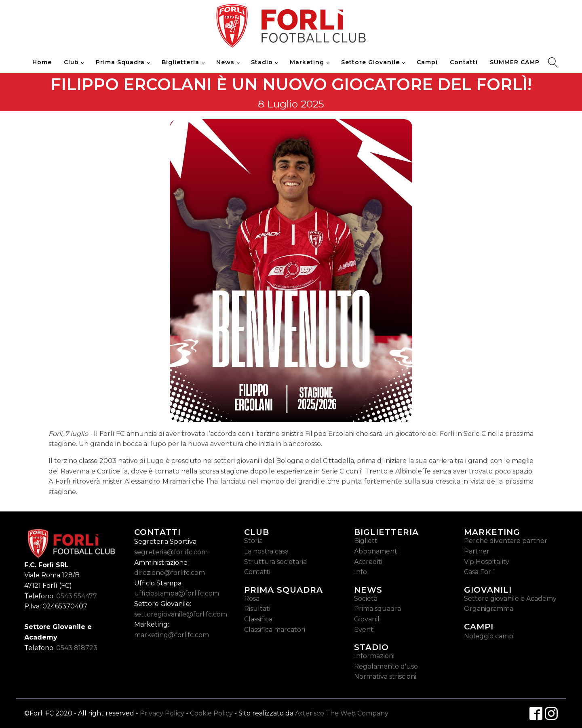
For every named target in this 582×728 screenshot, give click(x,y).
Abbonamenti (376, 551)
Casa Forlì (480, 572)
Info (361, 572)
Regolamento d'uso (386, 666)
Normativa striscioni (385, 676)
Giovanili (367, 619)
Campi (427, 62)
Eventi (364, 630)
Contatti (464, 62)
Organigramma (489, 609)
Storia (253, 541)
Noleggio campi (489, 636)
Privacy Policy (162, 713)
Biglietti (366, 541)
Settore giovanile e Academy (510, 599)
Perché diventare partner (506, 541)
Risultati (257, 609)
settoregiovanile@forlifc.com (181, 614)
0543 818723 (77, 648)
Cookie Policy (211, 713)
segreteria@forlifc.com (171, 552)
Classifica (258, 619)
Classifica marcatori (275, 630)
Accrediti (368, 562)
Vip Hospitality (487, 562)
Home (42, 62)
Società (366, 599)
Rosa (252, 599)
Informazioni (374, 656)
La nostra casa (266, 551)
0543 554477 (77, 596)
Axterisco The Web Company (342, 713)
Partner (477, 551)
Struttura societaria (275, 562)
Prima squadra (377, 609)
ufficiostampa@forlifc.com (177, 593)
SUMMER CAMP (515, 62)
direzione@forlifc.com (170, 573)
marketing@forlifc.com (172, 635)
